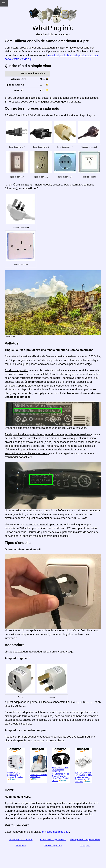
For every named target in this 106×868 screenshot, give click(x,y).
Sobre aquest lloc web (21, 840)
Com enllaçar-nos (53, 846)
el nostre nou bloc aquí (56, 832)
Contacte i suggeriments (53, 840)
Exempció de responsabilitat (85, 840)
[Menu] (4, 3)
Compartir (85, 846)
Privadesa (21, 846)
